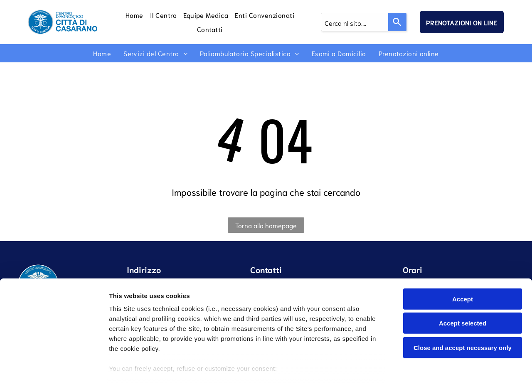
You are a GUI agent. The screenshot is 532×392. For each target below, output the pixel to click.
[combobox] (355, 22)
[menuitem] (134, 15)
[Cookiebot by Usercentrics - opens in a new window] (54, 376)
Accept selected (463, 288)
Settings (423, 376)
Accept (463, 263)
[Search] (397, 22)
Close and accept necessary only (463, 312)
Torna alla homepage (266, 225)
